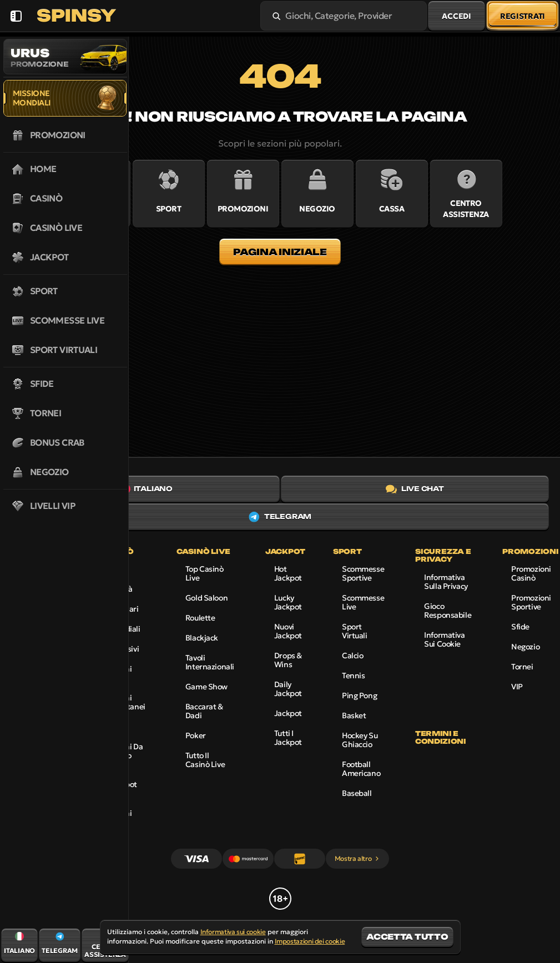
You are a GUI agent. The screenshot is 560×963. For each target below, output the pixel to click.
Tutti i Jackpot (288, 738)
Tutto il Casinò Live (205, 760)
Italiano (145, 489)
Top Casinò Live (205, 573)
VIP (517, 687)
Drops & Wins (288, 660)
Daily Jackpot (288, 689)
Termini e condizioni (440, 738)
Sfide (520, 627)
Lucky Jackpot (288, 602)
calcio (352, 656)
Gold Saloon (206, 598)
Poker (196, 735)
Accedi (456, 16)
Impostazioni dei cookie (310, 941)
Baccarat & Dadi (204, 711)
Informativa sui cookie (444, 639)
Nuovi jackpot (288, 631)
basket (354, 715)
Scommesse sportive (363, 573)
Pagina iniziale (280, 252)
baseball (357, 793)
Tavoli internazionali (210, 662)
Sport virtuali (355, 631)
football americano (361, 769)
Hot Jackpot (288, 573)
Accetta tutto (407, 937)
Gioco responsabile (448, 611)
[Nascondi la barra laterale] (16, 16)
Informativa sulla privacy (446, 582)
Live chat (415, 489)
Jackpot (288, 713)
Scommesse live (363, 602)
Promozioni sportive (531, 602)
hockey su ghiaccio (360, 740)
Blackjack (202, 638)
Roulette (200, 618)
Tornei (522, 667)
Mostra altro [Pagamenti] (358, 858)
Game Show (206, 687)
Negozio (525, 647)
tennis (353, 675)
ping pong (359, 695)
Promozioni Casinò (531, 573)
